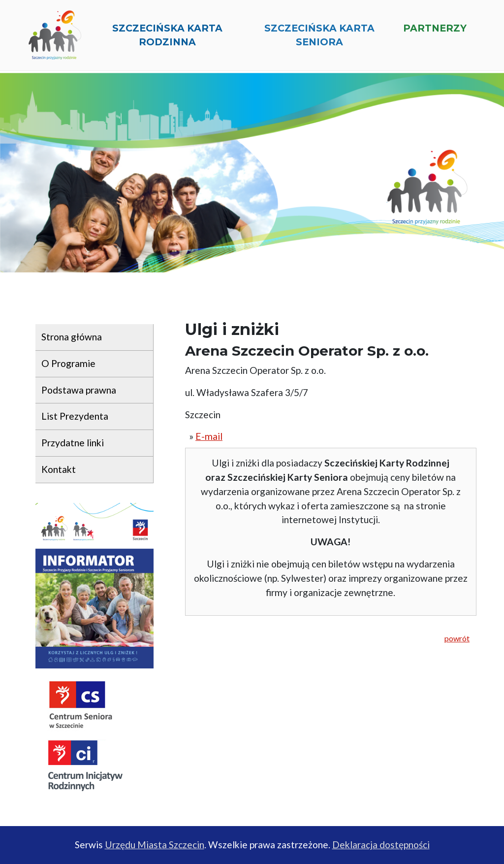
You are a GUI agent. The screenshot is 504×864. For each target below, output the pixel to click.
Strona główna (72, 337)
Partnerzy (435, 32)
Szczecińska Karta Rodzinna (167, 39)
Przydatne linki (73, 443)
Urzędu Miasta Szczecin (155, 845)
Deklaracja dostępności (381, 845)
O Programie (68, 363)
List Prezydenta (75, 416)
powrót (457, 638)
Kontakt (59, 469)
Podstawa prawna (79, 390)
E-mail (209, 436)
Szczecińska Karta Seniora (319, 39)
